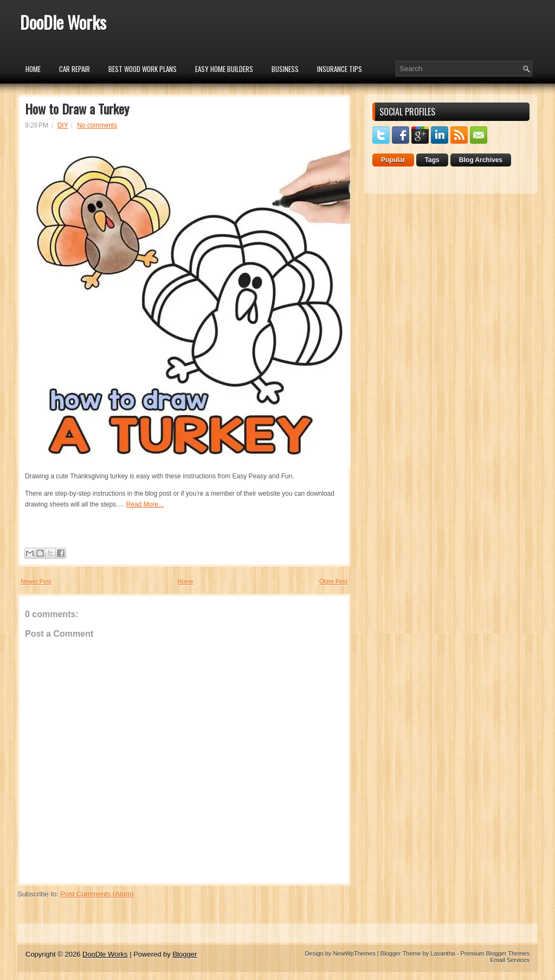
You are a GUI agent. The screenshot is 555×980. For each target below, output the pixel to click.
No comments (97, 125)
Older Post (333, 581)
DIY (63, 125)
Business (285, 69)
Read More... (145, 504)
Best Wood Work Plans (143, 69)
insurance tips (340, 69)
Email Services (510, 960)
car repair (75, 69)
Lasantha (443, 953)
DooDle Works (63, 22)
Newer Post (36, 581)
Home (33, 69)
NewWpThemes (354, 953)
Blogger (185, 954)
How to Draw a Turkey (77, 108)
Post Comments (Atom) (97, 894)
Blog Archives (481, 160)
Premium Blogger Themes (495, 953)
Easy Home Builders (224, 69)
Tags (432, 160)
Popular (393, 160)
